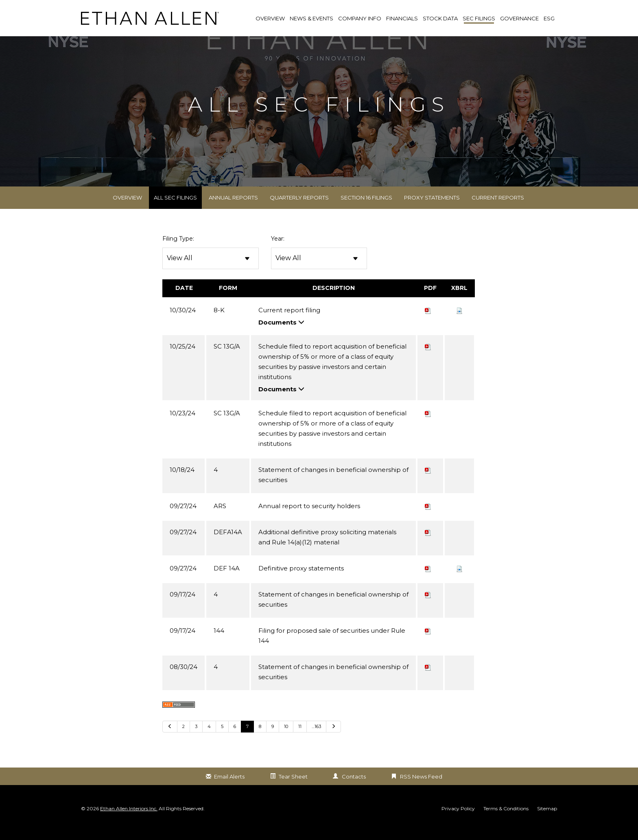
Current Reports (498, 210)
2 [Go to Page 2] (184, 739)
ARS (220, 518)
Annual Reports (233, 210)
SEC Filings (479, 18)
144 (219, 643)
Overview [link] (270, 18)
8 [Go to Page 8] (260, 739)
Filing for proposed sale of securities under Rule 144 (332, 648)
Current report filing (289, 322)
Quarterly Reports (299, 210)
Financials (402, 18)
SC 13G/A (227, 359)
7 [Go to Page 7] (247, 739)
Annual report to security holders (309, 518)
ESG (549, 18)
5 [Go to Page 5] (222, 739)
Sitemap (547, 821)
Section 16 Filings (366, 210)
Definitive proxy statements (301, 580)
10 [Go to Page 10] (286, 739)
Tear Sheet (293, 789)
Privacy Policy (458, 821)
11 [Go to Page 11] (300, 739)
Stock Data (440, 18)
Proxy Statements (432, 210)
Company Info (360, 18)
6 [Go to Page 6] (235, 739)
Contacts (354, 789)
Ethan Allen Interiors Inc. (129, 821)
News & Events (311, 18)
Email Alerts (229, 789)
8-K (219, 322)
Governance (519, 18)
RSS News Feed (421, 789)
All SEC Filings (175, 210)
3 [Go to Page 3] (196, 739)
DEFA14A (228, 544)
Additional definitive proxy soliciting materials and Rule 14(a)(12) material (327, 549)
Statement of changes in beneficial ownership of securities (333, 487)
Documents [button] (281, 334)
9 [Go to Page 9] (273, 739)
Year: (278, 251)
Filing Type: (178, 251)
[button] (459, 322)
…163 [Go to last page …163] (316, 739)
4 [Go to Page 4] (209, 739)
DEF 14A (227, 580)
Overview (127, 210)
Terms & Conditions (506, 821)
